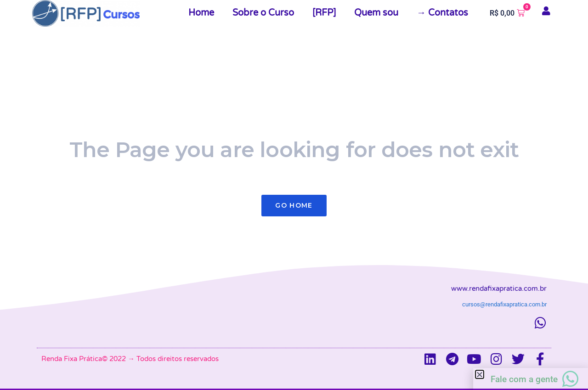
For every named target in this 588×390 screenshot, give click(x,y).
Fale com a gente (524, 379)
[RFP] (324, 13)
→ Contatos (442, 13)
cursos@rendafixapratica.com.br (504, 304)
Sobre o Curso (263, 13)
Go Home (294, 205)
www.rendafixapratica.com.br (499, 288)
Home (201, 13)
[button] (480, 374)
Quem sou (376, 13)
